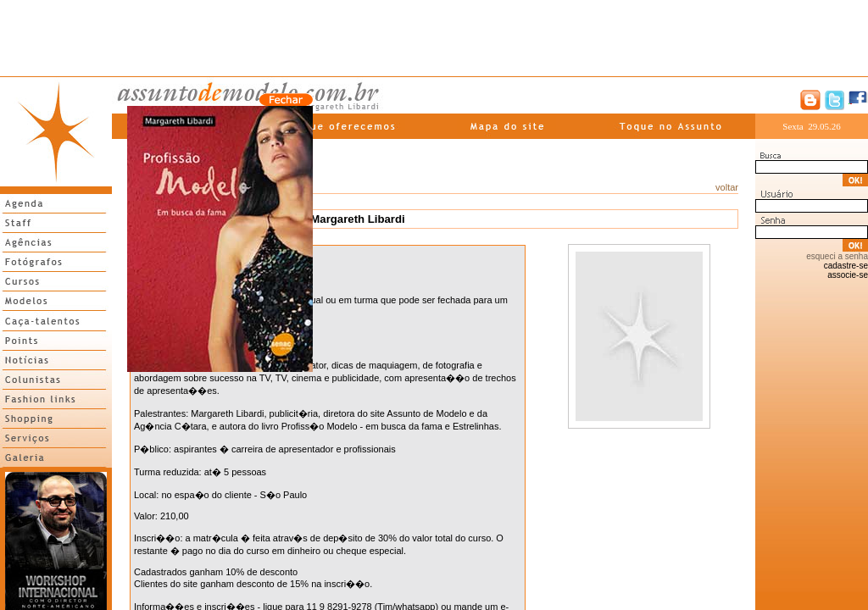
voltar (727, 187)
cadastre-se (846, 266)
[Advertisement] (434, 38)
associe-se (848, 275)
